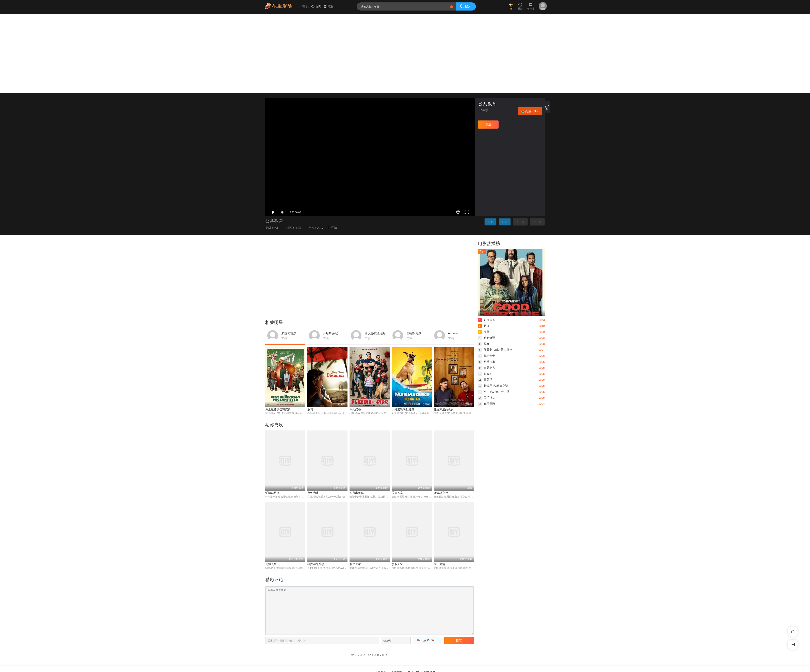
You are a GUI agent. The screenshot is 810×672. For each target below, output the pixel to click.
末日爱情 (439, 485)
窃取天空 (397, 485)
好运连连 (487, 241)
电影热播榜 (489, 164)
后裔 (310, 330)
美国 (298, 149)
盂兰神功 (487, 319)
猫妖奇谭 (487, 259)
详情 (336, 149)
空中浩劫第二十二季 (494, 313)
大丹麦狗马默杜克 (403, 330)
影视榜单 (430, 594)
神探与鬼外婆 (316, 485)
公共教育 (487, 25)
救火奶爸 (355, 330)
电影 (277, 149)
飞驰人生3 (272, 485)
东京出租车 (357, 414)
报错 (505, 143)
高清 (488, 45)
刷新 (490, 143)
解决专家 (355, 485)
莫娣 (484, 265)
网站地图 (413, 594)
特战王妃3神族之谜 (493, 307)
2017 (320, 149)
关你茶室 (397, 414)
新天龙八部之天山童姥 (495, 271)
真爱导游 (487, 325)
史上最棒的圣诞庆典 (278, 330)
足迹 (484, 247)
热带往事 (487, 283)
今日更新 (397, 594)
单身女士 (487, 277)
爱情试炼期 (272, 414)
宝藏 (484, 253)
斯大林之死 (441, 414)
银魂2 (484, 295)
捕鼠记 (485, 301)
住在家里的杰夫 (444, 330)
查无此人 (487, 289)
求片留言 (380, 594)
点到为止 (313, 414)
